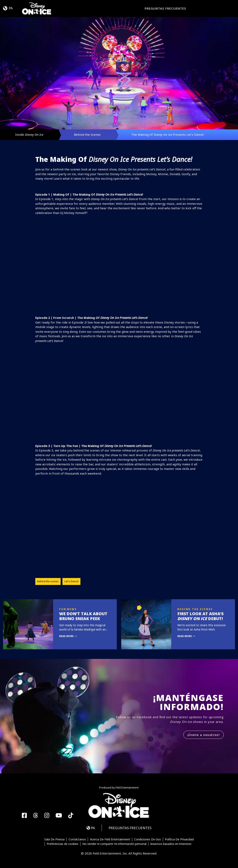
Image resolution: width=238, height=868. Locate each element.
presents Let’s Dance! (142, 169)
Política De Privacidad (179, 839)
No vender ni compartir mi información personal (114, 844)
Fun (63, 609)
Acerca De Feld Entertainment (110, 839)
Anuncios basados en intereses (171, 844)
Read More (68, 636)
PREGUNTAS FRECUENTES (165, 8)
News (72, 609)
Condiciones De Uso (147, 839)
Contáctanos (77, 839)
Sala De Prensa (54, 839)
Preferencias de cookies (63, 844)
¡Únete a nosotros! (204, 735)
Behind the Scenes (87, 134)
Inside (29, 134)
